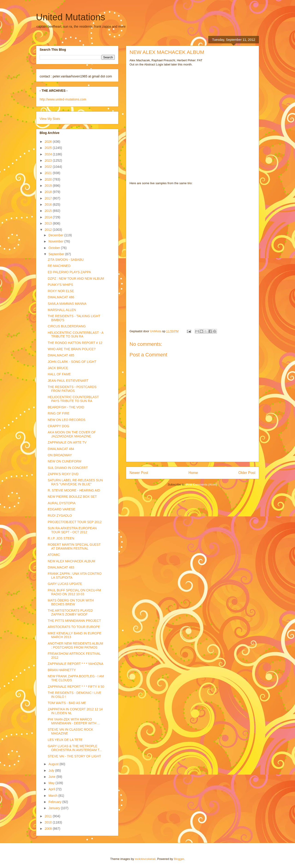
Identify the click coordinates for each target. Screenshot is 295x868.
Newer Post (139, 473)
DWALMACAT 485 (61, 355)
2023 (49, 160)
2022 (49, 167)
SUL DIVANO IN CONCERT (68, 468)
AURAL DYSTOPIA (62, 503)
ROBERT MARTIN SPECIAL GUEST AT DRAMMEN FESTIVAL (74, 547)
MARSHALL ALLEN (62, 310)
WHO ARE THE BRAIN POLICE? (72, 349)
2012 (49, 230)
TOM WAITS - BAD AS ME (67, 703)
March (53, 796)
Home (193, 473)
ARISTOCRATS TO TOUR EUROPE (74, 627)
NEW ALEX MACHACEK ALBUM (71, 561)
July (52, 770)
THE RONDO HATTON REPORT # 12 (75, 343)
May (52, 783)
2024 (49, 154)
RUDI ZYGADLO (60, 515)
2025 (49, 148)
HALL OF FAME (59, 374)
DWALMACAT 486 (61, 297)
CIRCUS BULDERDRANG (67, 326)
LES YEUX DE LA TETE (65, 740)
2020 (49, 179)
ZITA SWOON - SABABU (66, 260)
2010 (49, 822)
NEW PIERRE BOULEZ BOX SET (72, 497)
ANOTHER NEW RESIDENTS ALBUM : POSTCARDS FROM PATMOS (75, 645)
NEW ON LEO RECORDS (66, 420)
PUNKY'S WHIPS (60, 285)
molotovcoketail (145, 859)
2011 (49, 816)
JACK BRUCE (58, 368)
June (52, 777)
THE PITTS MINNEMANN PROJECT (74, 621)
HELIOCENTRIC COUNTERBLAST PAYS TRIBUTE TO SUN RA (73, 399)
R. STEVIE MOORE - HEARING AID (74, 490)
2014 (49, 217)
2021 (49, 173)
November (56, 241)
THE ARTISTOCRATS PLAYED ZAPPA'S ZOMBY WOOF (70, 612)
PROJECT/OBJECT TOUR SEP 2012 (75, 522)
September (57, 254)
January (55, 808)
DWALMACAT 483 (61, 567)
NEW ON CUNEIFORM (65, 461)
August (54, 764)
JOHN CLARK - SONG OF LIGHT (72, 362)
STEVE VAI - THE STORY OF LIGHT (74, 756)
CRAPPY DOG (58, 426)
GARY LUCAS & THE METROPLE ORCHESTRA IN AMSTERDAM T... (75, 748)
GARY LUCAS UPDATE (65, 584)
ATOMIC (54, 555)
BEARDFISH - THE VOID (66, 407)
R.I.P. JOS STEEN (61, 538)
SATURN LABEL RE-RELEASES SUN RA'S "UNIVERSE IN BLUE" (75, 482)
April (52, 789)
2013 (49, 223)
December (56, 235)
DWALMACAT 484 (61, 449)
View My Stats (50, 119)
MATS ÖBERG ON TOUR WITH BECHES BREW (71, 602)
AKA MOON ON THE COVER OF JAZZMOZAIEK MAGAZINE (72, 434)
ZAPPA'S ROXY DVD (63, 474)
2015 (49, 211)
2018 (49, 192)
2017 (49, 198)
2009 (49, 829)
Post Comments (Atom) (202, 484)
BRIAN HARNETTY (62, 670)
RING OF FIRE (59, 413)
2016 (49, 204)
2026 (49, 142)
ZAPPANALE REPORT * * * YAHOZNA (75, 664)
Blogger (179, 859)
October (55, 248)
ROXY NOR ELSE (61, 291)
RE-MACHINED (59, 266)
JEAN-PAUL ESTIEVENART (68, 381)
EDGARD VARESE (62, 509)
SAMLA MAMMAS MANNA (67, 304)
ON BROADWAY (60, 455)
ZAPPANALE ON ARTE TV (67, 442)
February (55, 802)
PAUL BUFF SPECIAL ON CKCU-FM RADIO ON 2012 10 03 (74, 592)
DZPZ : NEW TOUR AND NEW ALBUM (76, 278)
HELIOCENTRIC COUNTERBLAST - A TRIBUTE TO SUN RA (76, 335)
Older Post (247, 473)
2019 (49, 186)
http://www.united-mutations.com (63, 99)
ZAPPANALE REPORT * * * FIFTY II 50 (76, 687)
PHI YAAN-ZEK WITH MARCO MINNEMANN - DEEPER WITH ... (74, 721)
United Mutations (71, 17)
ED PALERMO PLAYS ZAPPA (69, 272)
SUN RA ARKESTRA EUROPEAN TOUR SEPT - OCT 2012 (72, 530)
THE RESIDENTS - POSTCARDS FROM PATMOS (72, 389)
